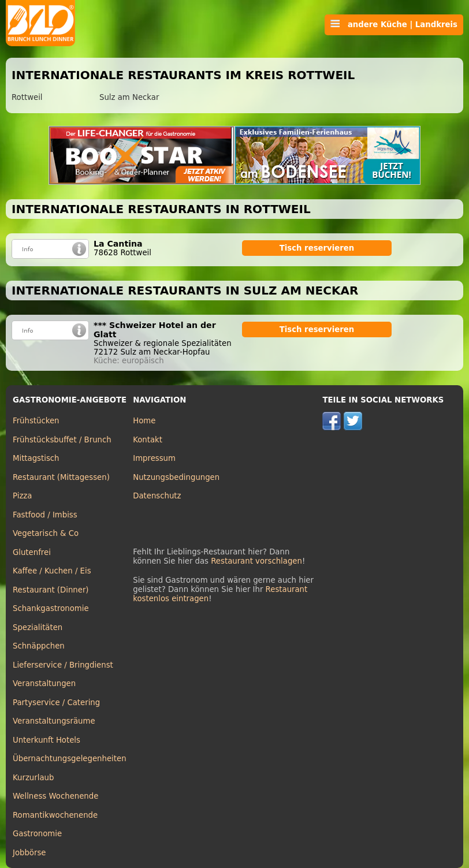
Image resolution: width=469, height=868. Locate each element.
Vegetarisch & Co (46, 533)
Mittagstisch (36, 458)
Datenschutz (157, 496)
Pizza (22, 496)
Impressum (154, 458)
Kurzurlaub (33, 778)
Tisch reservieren (317, 248)
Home (144, 421)
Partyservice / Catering (56, 703)
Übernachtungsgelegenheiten (70, 759)
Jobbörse (29, 853)
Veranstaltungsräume (54, 721)
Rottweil (27, 97)
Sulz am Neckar (129, 97)
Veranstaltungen (44, 683)
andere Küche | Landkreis (394, 24)
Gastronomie (37, 834)
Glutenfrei (32, 552)
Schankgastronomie (51, 608)
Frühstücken (36, 421)
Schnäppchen (39, 646)
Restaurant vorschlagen (256, 561)
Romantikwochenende (55, 815)
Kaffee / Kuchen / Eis (52, 571)
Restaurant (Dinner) (51, 590)
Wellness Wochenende (55, 796)
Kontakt (148, 440)
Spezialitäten (38, 627)
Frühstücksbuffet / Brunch (62, 440)
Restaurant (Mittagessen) (61, 477)
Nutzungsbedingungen (176, 477)
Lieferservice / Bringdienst (63, 665)
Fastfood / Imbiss (45, 515)
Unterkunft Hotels (46, 740)
